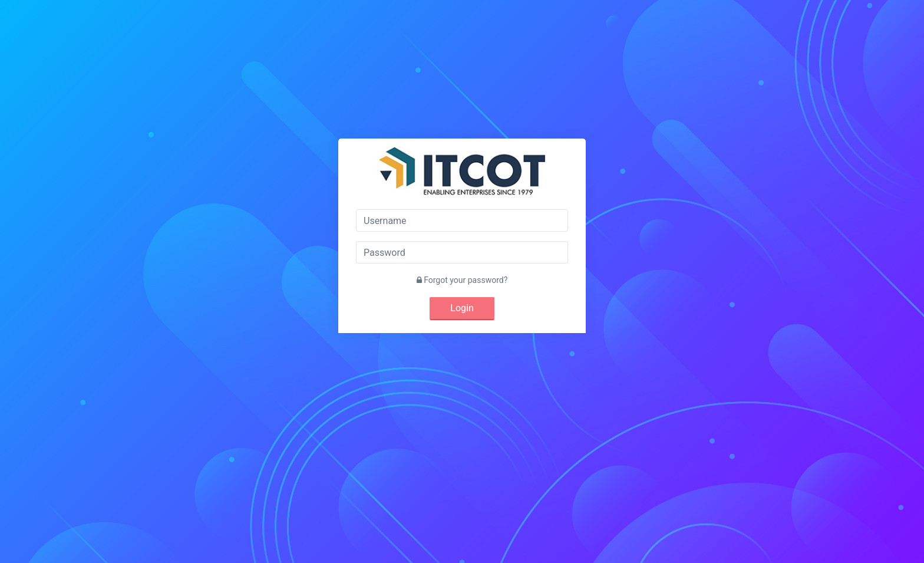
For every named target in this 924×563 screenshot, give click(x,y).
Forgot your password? (462, 280)
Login (462, 308)
